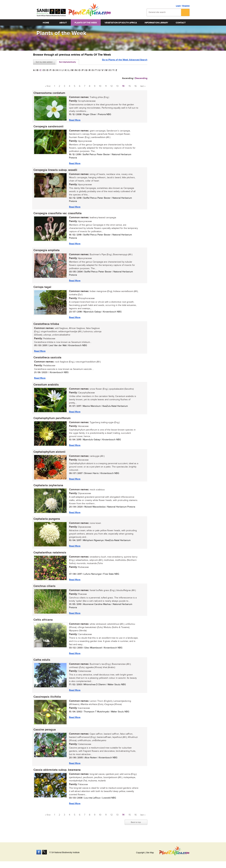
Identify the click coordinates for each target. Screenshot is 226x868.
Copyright (140, 853)
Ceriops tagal (42, 288)
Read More (74, 120)
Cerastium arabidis (46, 387)
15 (130, 86)
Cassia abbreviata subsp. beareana (57, 775)
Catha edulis (42, 664)
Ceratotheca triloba (46, 326)
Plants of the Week (86, 23)
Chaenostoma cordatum (49, 93)
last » (143, 86)
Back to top (136, 827)
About (63, 23)
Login (178, 6)
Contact (181, 23)
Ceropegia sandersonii (48, 127)
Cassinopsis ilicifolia (47, 701)
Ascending (128, 78)
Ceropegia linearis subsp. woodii (55, 171)
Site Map (150, 853)
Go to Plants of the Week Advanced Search (125, 62)
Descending (141, 78)
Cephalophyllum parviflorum (52, 421)
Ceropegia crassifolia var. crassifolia (57, 214)
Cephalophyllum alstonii (49, 454)
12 (112, 86)
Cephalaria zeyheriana (48, 488)
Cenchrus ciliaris (44, 590)
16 (136, 86)
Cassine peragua (44, 734)
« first (48, 86)
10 (100, 86)
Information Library (156, 23)
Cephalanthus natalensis (50, 556)
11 (106, 86)
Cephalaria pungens (46, 522)
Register (186, 6)
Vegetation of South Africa (121, 23)
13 (117, 86)
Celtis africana (43, 624)
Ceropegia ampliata (46, 251)
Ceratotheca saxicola (47, 359)
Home (46, 23)
